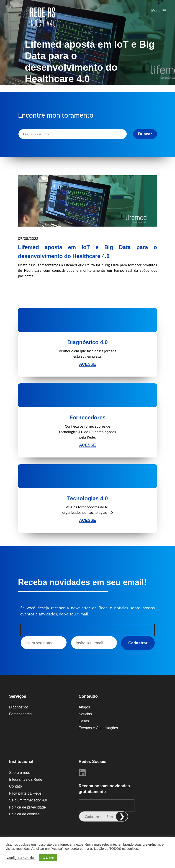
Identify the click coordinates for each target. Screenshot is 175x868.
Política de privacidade (27, 807)
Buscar (145, 134)
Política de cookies (24, 814)
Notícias (85, 714)
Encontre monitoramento (56, 115)
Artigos (84, 707)
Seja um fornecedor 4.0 (28, 800)
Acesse (87, 364)
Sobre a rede (20, 773)
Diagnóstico (19, 707)
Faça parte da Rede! (26, 793)
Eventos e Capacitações (98, 728)
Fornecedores (20, 714)
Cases (84, 721)
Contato (15, 786)
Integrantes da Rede (26, 779)
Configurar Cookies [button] (21, 858)
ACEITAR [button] (48, 858)
